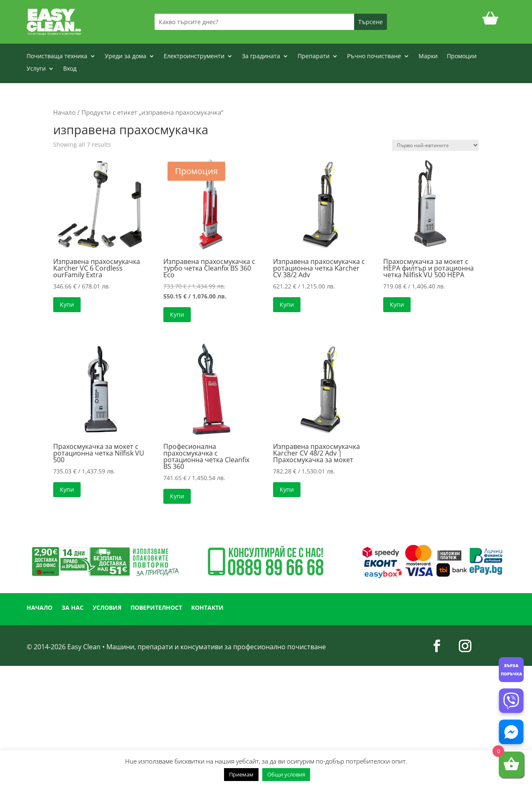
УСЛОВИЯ (107, 608)
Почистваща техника (57, 57)
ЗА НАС (73, 608)
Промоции (462, 57)
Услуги (36, 69)
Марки (428, 57)
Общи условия (286, 774)
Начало (64, 112)
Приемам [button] (241, 774)
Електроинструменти (194, 57)
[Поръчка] (435, 145)
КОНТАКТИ (207, 608)
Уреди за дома (126, 57)
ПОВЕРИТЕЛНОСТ (156, 608)
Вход (70, 69)
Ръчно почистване (374, 57)
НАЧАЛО (39, 608)
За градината (261, 57)
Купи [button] (67, 304)
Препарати (314, 57)
